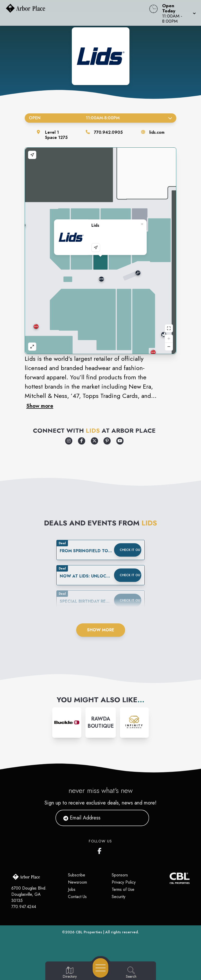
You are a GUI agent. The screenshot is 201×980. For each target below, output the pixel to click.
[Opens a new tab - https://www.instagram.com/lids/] (69, 441)
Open (101, 118)
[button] (177, 13)
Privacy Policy (124, 882)
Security (119, 897)
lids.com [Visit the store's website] (157, 132)
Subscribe (77, 875)
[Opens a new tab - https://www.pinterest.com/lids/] (107, 441)
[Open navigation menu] (101, 968)
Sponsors (120, 875)
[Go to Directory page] (70, 973)
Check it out (130, 550)
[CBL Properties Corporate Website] (170, 878)
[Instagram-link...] (67, 723)
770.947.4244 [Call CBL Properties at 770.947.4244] (24, 907)
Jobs (72, 889)
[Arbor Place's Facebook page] (101, 850)
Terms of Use (123, 889)
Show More (101, 630)
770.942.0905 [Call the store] (108, 132)
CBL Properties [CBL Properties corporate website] (89, 932)
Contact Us (77, 897)
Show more (40, 406)
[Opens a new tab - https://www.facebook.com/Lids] (82, 441)
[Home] (76, 13)
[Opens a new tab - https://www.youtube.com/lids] (120, 441)
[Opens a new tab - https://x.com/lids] (94, 441)
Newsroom (77, 882)
